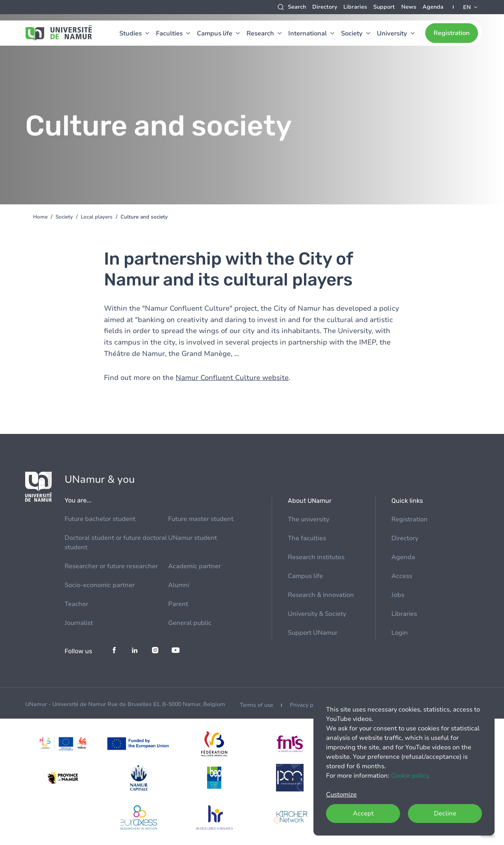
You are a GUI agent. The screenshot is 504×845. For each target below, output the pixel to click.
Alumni (179, 585)
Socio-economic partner (100, 585)
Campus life (215, 33)
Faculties (169, 33)
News (409, 7)
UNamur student (193, 538)
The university (309, 519)
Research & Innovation (321, 595)
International (308, 33)
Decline (445, 813)
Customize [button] (341, 795)
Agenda (433, 7)
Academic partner (195, 566)
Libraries (355, 7)
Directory (325, 7)
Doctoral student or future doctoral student (116, 543)
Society (352, 33)
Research (260, 33)
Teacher (76, 604)
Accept (363, 813)
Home (40, 217)
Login (400, 633)
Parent (178, 604)
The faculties (307, 538)
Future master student (201, 519)
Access (402, 576)
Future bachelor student (100, 519)
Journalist (79, 623)
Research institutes (316, 557)
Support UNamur (313, 633)
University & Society (317, 614)
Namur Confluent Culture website (232, 378)
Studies (131, 33)
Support (384, 7)
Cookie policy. (411, 776)
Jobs (398, 595)
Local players (97, 217)
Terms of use (257, 705)
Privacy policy (308, 705)
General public (190, 623)
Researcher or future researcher (111, 566)
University (392, 33)
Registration (452, 33)
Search (297, 7)
